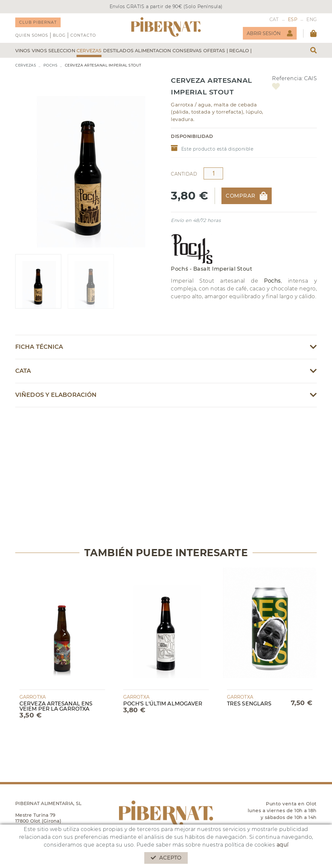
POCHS (51, 65)
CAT (274, 19)
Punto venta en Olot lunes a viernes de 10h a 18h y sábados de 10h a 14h (282, 811)
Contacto (83, 35)
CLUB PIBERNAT (38, 22)
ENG (312, 19)
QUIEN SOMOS (32, 35)
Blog (59, 35)
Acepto (166, 858)
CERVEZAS (26, 65)
